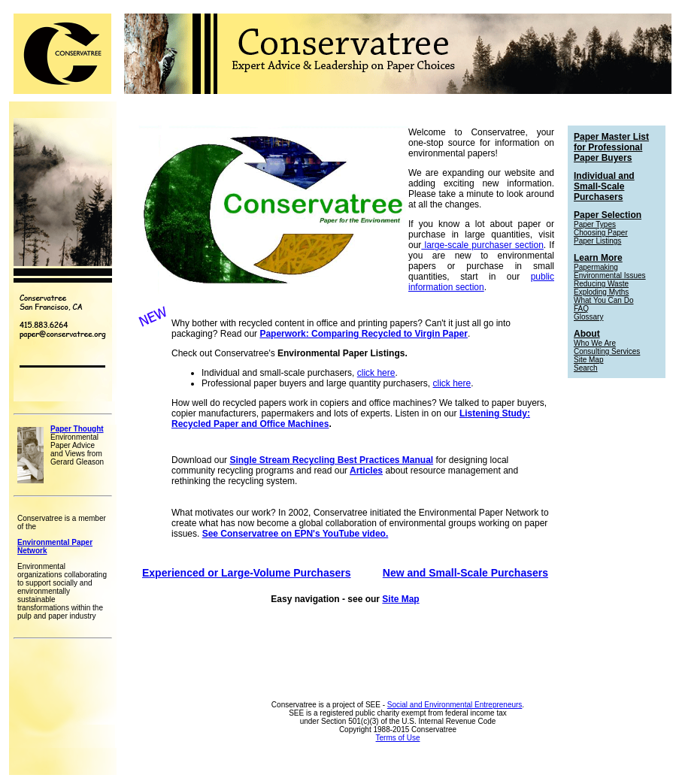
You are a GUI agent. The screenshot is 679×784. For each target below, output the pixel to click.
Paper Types (595, 224)
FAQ (581, 309)
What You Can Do (604, 300)
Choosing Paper (601, 233)
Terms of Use (398, 738)
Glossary (588, 317)
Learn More (598, 258)
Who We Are (595, 343)
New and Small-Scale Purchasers (465, 573)
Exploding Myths (601, 292)
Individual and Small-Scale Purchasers (604, 186)
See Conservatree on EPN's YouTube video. (296, 534)
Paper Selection (608, 215)
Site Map (400, 599)
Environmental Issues (610, 275)
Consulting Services (607, 351)
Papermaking (596, 267)
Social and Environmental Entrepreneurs (455, 705)
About (587, 334)
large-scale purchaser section (482, 245)
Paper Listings (597, 241)
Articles (366, 471)
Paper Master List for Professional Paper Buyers (611, 147)
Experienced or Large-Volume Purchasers (247, 573)
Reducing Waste (601, 284)
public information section (481, 282)
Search (586, 368)
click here (376, 373)
